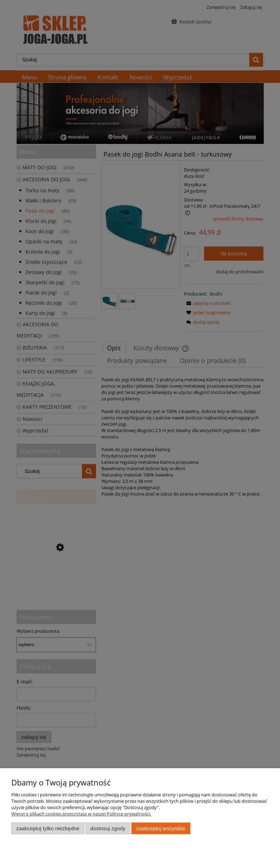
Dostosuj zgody (108, 828)
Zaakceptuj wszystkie (161, 828)
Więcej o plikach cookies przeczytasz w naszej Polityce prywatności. (81, 814)
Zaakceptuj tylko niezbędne (48, 828)
